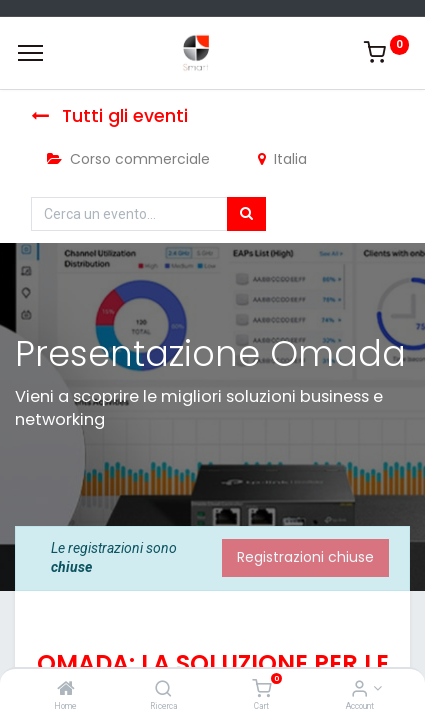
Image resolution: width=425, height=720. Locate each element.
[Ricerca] (163, 690)
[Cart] (261, 690)
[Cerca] (246, 214)
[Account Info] (359, 690)
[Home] (66, 690)
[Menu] (30, 53)
